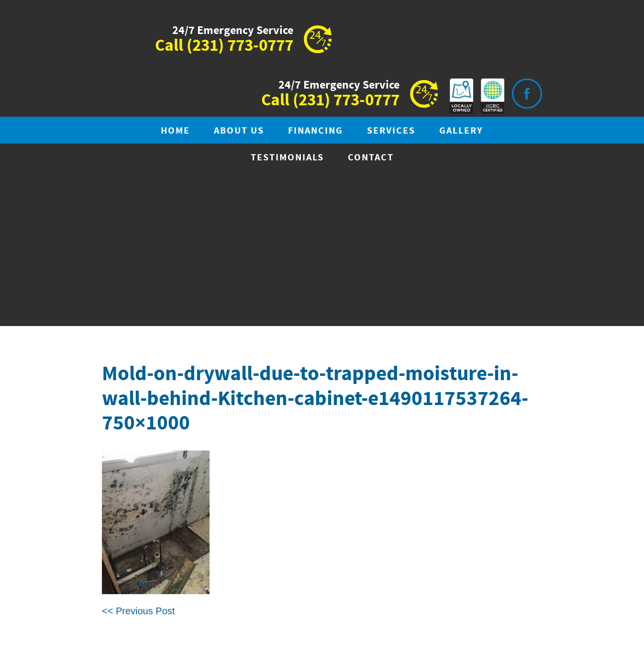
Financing (316, 131)
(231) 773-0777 (240, 46)
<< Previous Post (138, 611)
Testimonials (287, 158)
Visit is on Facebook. (527, 94)
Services (391, 131)
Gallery (461, 131)
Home (175, 131)
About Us (239, 131)
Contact (371, 158)
